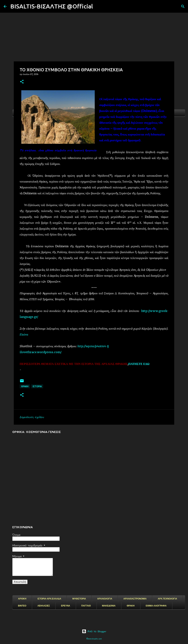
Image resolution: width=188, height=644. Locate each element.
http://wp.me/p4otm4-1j (93, 346)
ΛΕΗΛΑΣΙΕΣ (44, 606)
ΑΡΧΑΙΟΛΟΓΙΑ (105, 599)
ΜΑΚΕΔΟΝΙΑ (109, 606)
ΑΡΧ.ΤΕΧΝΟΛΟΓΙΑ (167, 599)
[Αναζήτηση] (98, 6)
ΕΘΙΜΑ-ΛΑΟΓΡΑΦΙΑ (156, 606)
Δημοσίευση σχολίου (32, 417)
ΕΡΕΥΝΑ (65, 606)
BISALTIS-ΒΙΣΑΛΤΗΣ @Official (52, 6)
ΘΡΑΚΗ (25, 386)
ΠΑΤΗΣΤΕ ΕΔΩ (139, 364)
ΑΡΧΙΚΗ (22, 599)
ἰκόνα (25, 334)
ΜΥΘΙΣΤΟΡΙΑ (79, 599)
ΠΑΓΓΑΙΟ (86, 606)
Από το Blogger (94, 631)
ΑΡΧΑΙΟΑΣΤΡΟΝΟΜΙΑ (135, 599)
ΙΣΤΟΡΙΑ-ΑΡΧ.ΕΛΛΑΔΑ (49, 599)
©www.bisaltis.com (94, 639)
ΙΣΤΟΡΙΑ (37, 386)
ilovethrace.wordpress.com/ (41, 352)
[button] (22, 82)
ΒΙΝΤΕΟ (22, 606)
